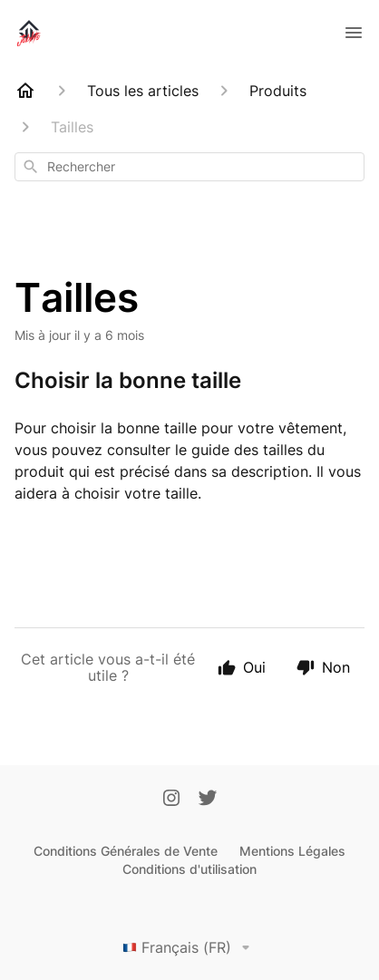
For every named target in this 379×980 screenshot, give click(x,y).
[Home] (25, 91)
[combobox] (189, 167)
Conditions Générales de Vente (126, 851)
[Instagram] (171, 800)
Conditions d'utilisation (189, 869)
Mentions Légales (292, 851)
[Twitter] (208, 800)
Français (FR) (189, 947)
